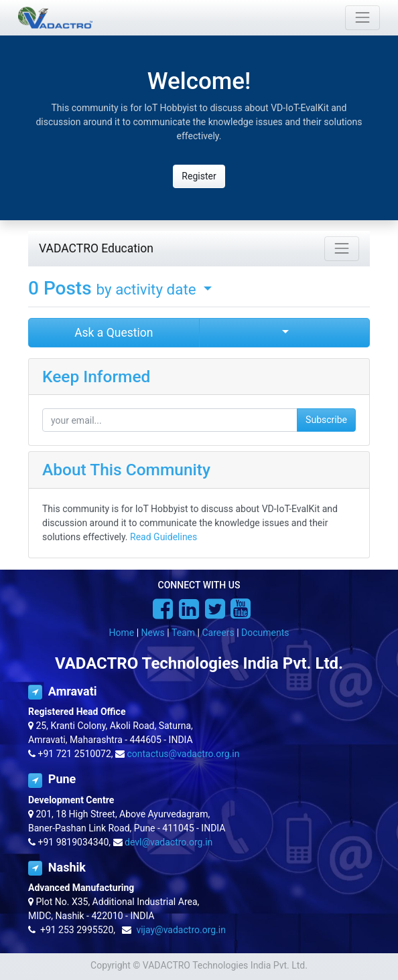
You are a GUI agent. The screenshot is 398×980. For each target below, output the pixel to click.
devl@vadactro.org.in (169, 842)
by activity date (148, 289)
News (153, 633)
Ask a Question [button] (114, 333)
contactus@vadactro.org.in (184, 754)
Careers (218, 633)
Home (122, 633)
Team (183, 633)
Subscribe (326, 420)
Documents (265, 633)
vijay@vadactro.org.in (181, 930)
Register (199, 176)
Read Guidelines (163, 537)
